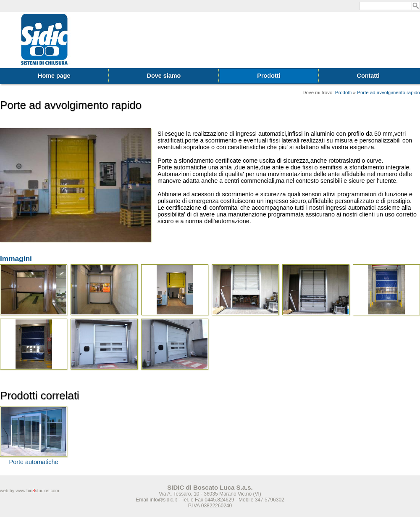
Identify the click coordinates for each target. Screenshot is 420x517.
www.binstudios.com (37, 491)
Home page (54, 76)
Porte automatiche (34, 462)
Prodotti (269, 76)
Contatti (368, 76)
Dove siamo (164, 76)
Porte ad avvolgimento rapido (388, 92)
